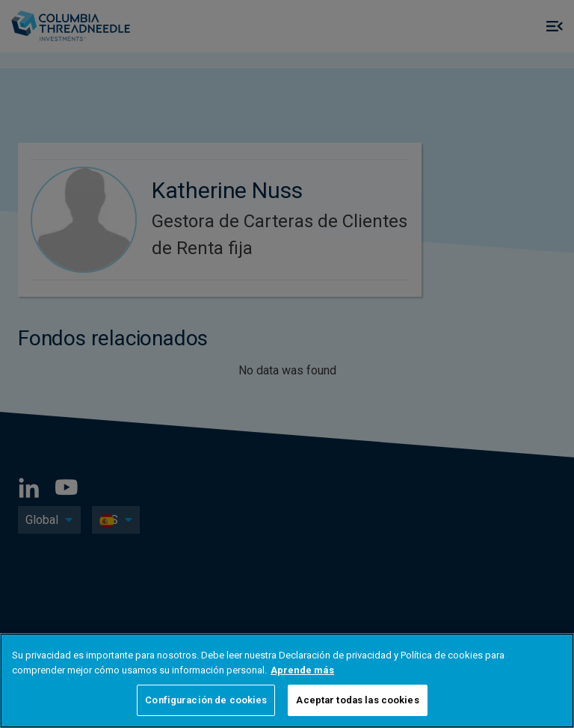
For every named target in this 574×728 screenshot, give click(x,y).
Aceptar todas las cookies (357, 700)
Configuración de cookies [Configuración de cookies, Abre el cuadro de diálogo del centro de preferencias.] (206, 700)
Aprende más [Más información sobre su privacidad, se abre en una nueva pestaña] (302, 670)
